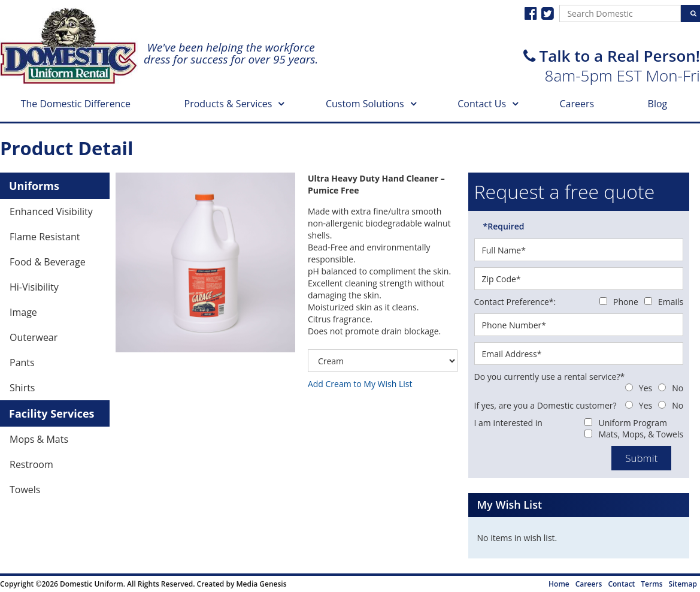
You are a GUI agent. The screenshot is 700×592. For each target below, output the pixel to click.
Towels (25, 490)
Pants (22, 363)
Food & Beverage (48, 262)
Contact (621, 584)
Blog (658, 104)
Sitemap (683, 584)
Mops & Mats (39, 439)
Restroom (31, 464)
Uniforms (34, 186)
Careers (577, 104)
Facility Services (52, 413)
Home (559, 584)
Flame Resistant (45, 237)
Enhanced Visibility (51, 212)
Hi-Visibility (34, 287)
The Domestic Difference (76, 104)
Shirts (22, 388)
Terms (651, 584)
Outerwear (34, 337)
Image (23, 312)
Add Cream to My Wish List (360, 384)
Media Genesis (261, 584)
